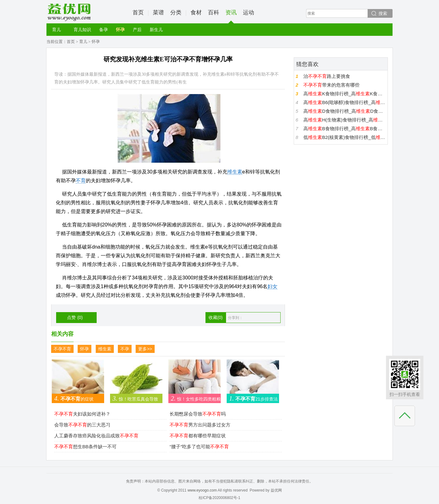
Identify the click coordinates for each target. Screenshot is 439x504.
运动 (248, 12)
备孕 (104, 30)
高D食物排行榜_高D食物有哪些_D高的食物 (345, 111)
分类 (176, 12)
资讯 (231, 16)
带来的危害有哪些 (331, 85)
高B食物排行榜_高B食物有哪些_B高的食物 (345, 128)
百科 (214, 12)
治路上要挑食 (327, 76)
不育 (81, 181)
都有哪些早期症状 (198, 436)
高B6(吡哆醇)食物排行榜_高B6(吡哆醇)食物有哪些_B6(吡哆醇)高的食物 (345, 102)
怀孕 (120, 30)
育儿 (56, 30)
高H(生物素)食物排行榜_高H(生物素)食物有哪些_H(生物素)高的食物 (345, 120)
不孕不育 (62, 349)
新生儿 (156, 30)
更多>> (145, 349)
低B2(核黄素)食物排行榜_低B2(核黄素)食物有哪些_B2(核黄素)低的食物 (345, 137)
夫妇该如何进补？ (82, 414)
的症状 (73, 398)
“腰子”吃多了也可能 (199, 447)
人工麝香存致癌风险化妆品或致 (96, 436)
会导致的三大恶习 (82, 425)
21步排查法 (252, 398)
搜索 (383, 13)
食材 (196, 12)
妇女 (273, 286)
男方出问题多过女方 (200, 425)
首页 (138, 12)
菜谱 (158, 12)
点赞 (75, 317)
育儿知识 (82, 30)
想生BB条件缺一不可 (85, 447)
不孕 (125, 349)
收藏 (216, 317)
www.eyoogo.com (202, 490)
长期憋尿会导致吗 (198, 414)
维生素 (235, 172)
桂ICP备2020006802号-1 (219, 498)
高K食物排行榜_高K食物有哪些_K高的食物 (345, 94)
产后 (137, 30)
